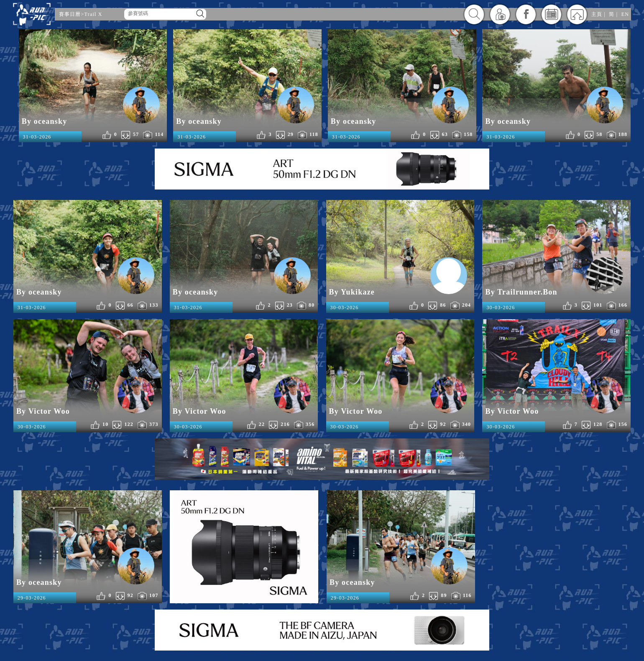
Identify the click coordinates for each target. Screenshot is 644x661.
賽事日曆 (70, 14)
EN (625, 14)
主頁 (597, 14)
